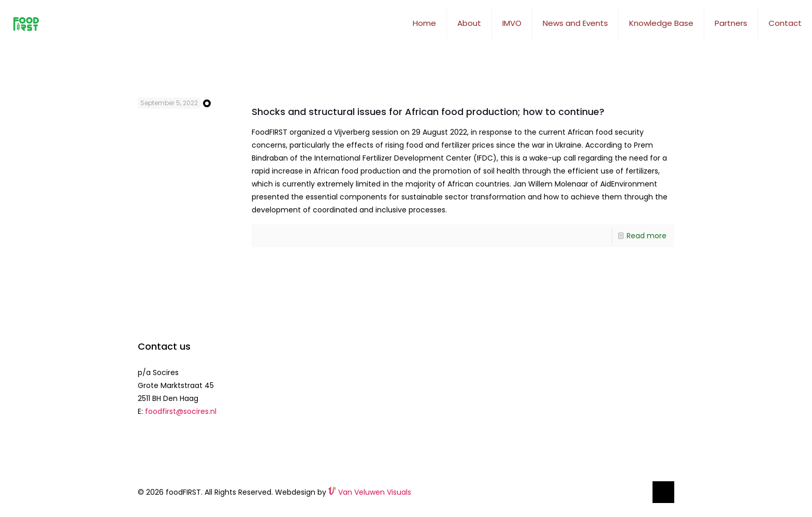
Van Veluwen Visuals (370, 492)
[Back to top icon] (663, 492)
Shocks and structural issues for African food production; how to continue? (428, 112)
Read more (647, 236)
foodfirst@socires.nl (181, 411)
